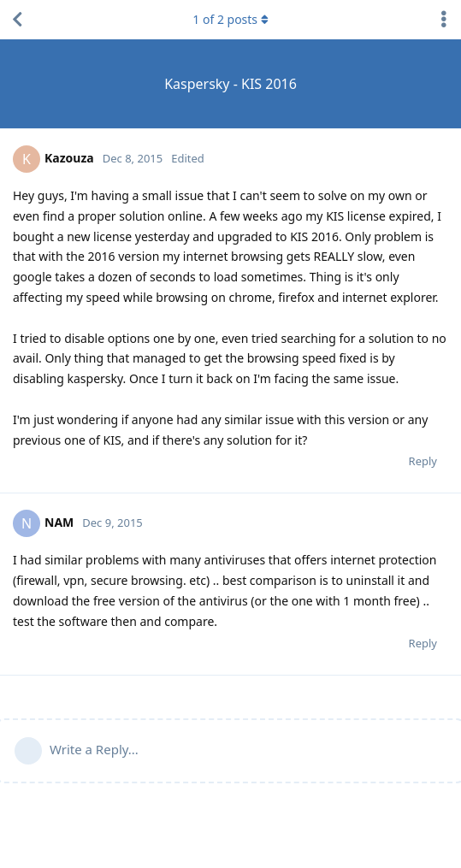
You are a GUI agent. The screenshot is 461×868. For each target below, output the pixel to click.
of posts (230, 19)
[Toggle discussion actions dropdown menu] (444, 20)
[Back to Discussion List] (17, 20)
